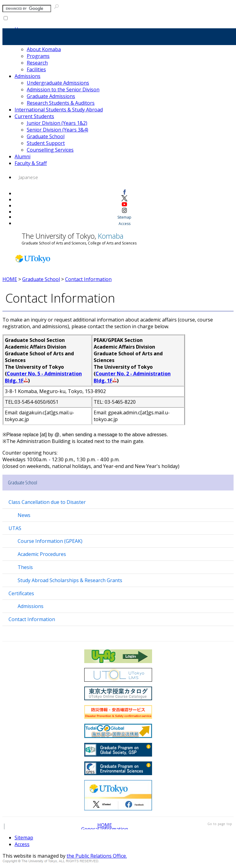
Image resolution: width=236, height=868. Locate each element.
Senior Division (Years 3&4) (57, 130)
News (24, 515)
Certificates (21, 593)
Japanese (28, 177)
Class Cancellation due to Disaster (47, 502)
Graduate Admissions (51, 96)
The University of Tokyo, (79, 238)
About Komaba (44, 49)
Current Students (34, 116)
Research (37, 63)
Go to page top (220, 824)
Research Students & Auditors (61, 103)
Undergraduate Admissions (58, 83)
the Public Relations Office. (97, 856)
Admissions (28, 76)
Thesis (25, 567)
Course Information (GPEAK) (50, 541)
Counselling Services (50, 150)
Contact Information (88, 279)
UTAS (15, 528)
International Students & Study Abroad (59, 110)
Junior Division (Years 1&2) (57, 123)
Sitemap (124, 217)
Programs (38, 56)
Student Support (46, 143)
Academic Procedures (42, 554)
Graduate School (46, 136)
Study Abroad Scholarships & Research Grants (70, 580)
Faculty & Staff (31, 163)
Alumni (23, 156)
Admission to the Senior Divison (63, 90)
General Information (105, 829)
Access (125, 224)
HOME (10, 279)
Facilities (36, 69)
